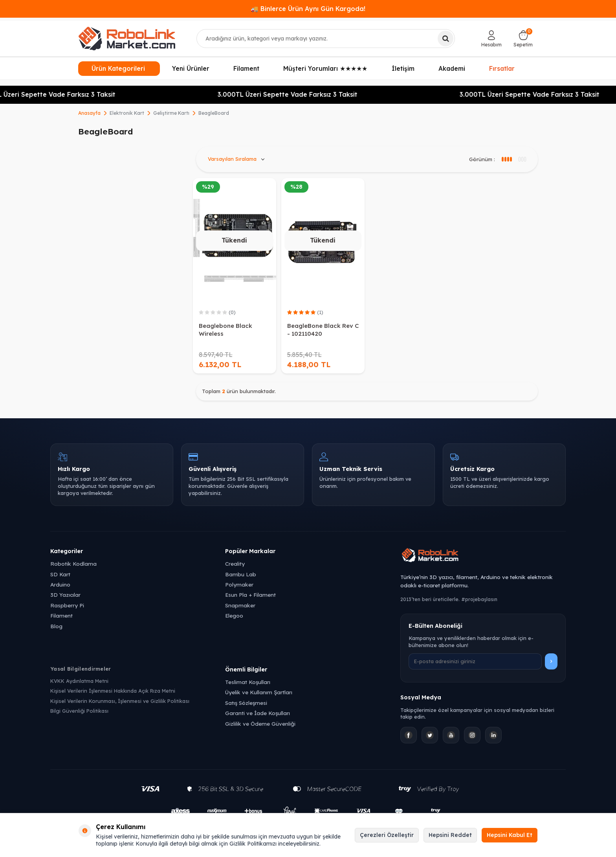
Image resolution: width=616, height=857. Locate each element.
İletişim (403, 68)
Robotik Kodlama (73, 564)
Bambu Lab (241, 574)
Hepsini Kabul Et (510, 835)
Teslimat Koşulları (248, 682)
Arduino (60, 584)
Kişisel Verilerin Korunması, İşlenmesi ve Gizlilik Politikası (120, 701)
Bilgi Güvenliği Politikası (79, 711)
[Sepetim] (523, 39)
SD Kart (60, 574)
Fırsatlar (502, 68)
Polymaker (239, 584)
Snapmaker (240, 605)
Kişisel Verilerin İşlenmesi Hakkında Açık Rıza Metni (113, 691)
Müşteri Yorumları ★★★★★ (325, 68)
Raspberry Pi (67, 605)
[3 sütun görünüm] (506, 159)
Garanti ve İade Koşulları (258, 713)
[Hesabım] (491, 39)
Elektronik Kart (127, 113)
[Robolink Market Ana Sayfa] (483, 556)
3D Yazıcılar (65, 595)
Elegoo (234, 615)
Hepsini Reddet (450, 835)
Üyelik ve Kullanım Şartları (259, 692)
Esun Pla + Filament (250, 595)
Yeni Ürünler (191, 68)
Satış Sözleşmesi (246, 703)
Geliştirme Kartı (171, 113)
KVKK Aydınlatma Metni (79, 681)
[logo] (127, 39)
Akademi (452, 68)
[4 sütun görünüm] (522, 159)
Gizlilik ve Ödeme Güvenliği (260, 724)
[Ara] (445, 39)
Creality (235, 564)
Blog (56, 626)
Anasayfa (89, 113)
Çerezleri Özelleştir (387, 835)
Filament (246, 68)
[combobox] (326, 39)
